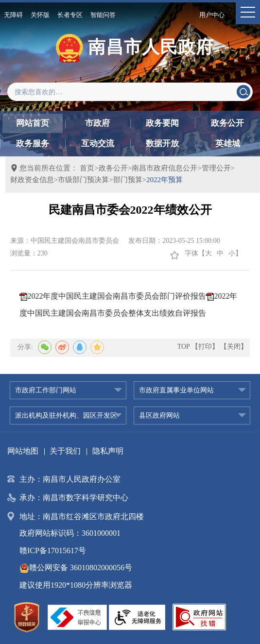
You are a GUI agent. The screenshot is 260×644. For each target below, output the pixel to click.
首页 (87, 168)
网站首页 (33, 123)
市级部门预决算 (83, 180)
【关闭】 (234, 347)
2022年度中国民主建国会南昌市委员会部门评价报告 (117, 296)
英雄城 (228, 144)
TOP (184, 347)
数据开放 (162, 144)
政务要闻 (162, 123)
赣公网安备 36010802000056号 (76, 568)
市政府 (97, 123)
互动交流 (98, 144)
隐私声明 (108, 451)
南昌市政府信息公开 (165, 168)
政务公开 (227, 123)
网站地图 (23, 451)
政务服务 (33, 144)
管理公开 (216, 168)
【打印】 (205, 347)
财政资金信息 (32, 180)
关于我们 (65, 451)
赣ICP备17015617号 (53, 551)
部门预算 (128, 180)
